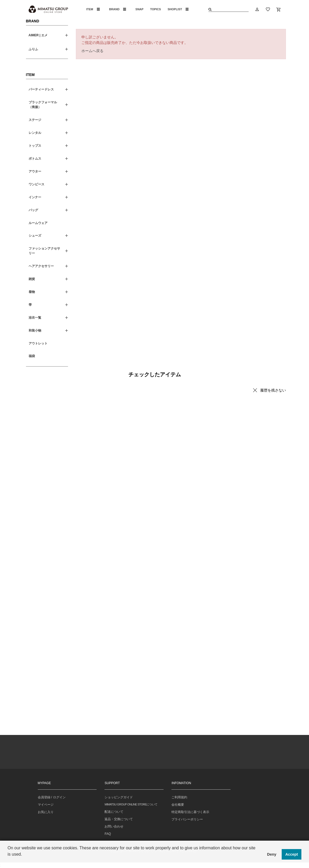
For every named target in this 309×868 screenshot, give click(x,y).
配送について (114, 812)
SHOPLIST (178, 9)
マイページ (46, 805)
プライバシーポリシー (187, 819)
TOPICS (156, 9)
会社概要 (178, 805)
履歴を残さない (273, 390)
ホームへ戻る (92, 51)
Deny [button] (272, 854)
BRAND (117, 9)
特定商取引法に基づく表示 (190, 812)
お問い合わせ (114, 826)
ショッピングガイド (119, 797)
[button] (8, 861)
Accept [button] (292, 854)
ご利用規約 (179, 797)
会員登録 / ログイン (52, 797)
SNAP (140, 9)
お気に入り (46, 812)
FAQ (108, 834)
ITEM (93, 9)
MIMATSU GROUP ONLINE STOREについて (131, 804)
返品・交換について (119, 819)
